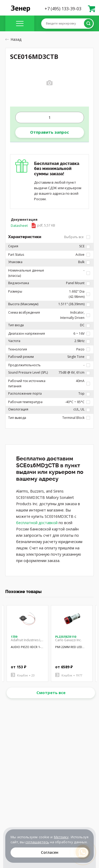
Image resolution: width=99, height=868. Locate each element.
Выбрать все (77, 237)
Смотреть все (51, 693)
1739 (14, 637)
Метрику (61, 837)
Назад (13, 39)
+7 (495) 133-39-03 (63, 9)
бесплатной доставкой (37, 523)
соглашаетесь (37, 842)
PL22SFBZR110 (66, 637)
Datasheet (33, 225)
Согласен (50, 852)
